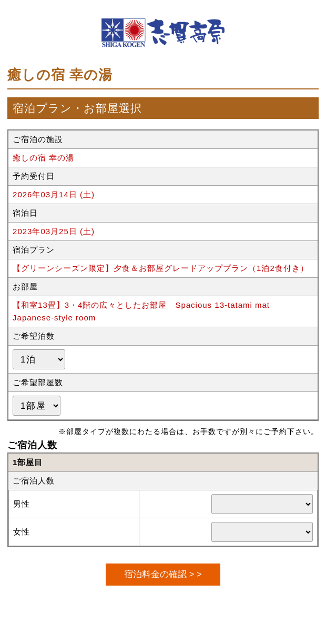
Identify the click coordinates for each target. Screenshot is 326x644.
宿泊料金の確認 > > (163, 574)
